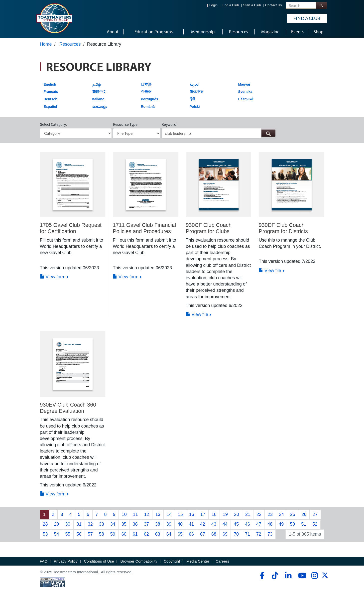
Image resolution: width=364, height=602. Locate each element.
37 (146, 524)
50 (292, 524)
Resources (70, 44)
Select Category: (53, 124)
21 (248, 514)
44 (225, 524)
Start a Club (252, 5)
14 (169, 514)
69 (225, 534)
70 (236, 534)
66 (191, 534)
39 (169, 524)
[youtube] (301, 576)
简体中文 (197, 92)
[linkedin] (288, 576)
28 (45, 524)
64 (169, 534)
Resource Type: (126, 124)
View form (53, 277)
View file (197, 314)
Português (150, 99)
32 (90, 524)
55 (68, 534)
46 (247, 524)
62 (146, 534)
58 (102, 534)
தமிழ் (97, 84)
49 (281, 524)
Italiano (98, 99)
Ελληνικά (246, 99)
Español (50, 107)
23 (270, 514)
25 (293, 514)
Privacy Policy (66, 561)
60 (124, 534)
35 (124, 524)
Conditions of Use (99, 561)
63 (158, 534)
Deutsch (51, 99)
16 (192, 514)
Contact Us (274, 5)
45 (236, 524)
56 (79, 534)
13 (158, 514)
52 (315, 524)
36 (135, 524)
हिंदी (192, 99)
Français (51, 92)
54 (57, 534)
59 (113, 534)
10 (124, 514)
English (50, 84)
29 (57, 524)
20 (237, 514)
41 (191, 524)
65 (180, 534)
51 (304, 524)
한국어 (146, 92)
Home (46, 44)
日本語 (146, 84)
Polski (195, 107)
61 (135, 534)
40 (180, 524)
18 (214, 514)
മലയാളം (100, 107)
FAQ (44, 561)
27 (315, 514)
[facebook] (261, 576)
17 (203, 514)
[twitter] (325, 577)
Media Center (198, 561)
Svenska (245, 92)
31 (79, 524)
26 (304, 514)
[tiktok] (275, 576)
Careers (222, 561)
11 (135, 514)
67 (203, 534)
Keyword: (170, 124)
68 (214, 534)
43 (214, 524)
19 (225, 514)
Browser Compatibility (139, 561)
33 (102, 524)
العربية (194, 84)
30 (68, 524)
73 (270, 534)
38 (158, 524)
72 (259, 534)
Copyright (172, 561)
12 (147, 514)
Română (148, 107)
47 (259, 524)
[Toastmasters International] (54, 18)
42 (203, 524)
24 (281, 514)
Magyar (244, 84)
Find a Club (230, 5)
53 (45, 534)
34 (113, 524)
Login (213, 5)
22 (259, 514)
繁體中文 (99, 92)
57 (90, 534)
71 (247, 534)
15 (180, 514)
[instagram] (314, 576)
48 (270, 524)
